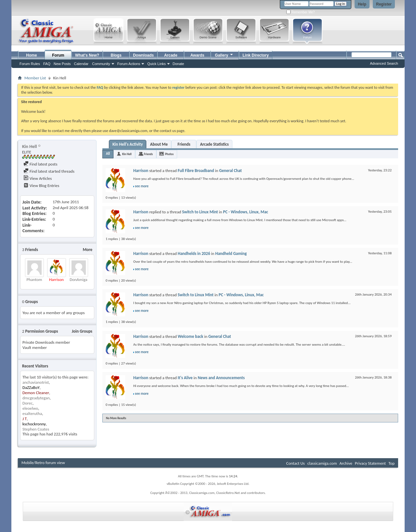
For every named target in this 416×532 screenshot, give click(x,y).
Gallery (224, 54)
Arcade (171, 55)
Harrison (141, 171)
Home (31, 55)
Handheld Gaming (231, 253)
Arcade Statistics (214, 144)
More (88, 250)
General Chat (230, 171)
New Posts (62, 64)
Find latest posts (40, 164)
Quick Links (156, 64)
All (108, 154)
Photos (169, 154)
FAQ (47, 64)
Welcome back (191, 336)
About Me (159, 144)
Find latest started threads (49, 171)
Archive (346, 463)
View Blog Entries (41, 186)
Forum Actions (129, 64)
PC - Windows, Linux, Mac (246, 212)
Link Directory (256, 55)
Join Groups (82, 331)
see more (142, 186)
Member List (35, 78)
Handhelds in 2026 (194, 253)
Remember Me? (300, 12)
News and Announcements (221, 378)
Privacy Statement (370, 463)
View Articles (38, 178)
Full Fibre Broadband (196, 171)
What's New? (87, 55)
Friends (184, 144)
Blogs (116, 55)
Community (101, 64)
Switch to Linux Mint (200, 212)
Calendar (81, 64)
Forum (58, 55)
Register (384, 4)
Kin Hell (127, 154)
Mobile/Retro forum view (43, 463)
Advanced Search (384, 63)
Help (362, 4)
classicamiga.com (322, 463)
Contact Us (296, 463)
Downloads (143, 55)
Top (391, 463)
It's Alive (185, 378)
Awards (197, 55)
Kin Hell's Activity (128, 144)
